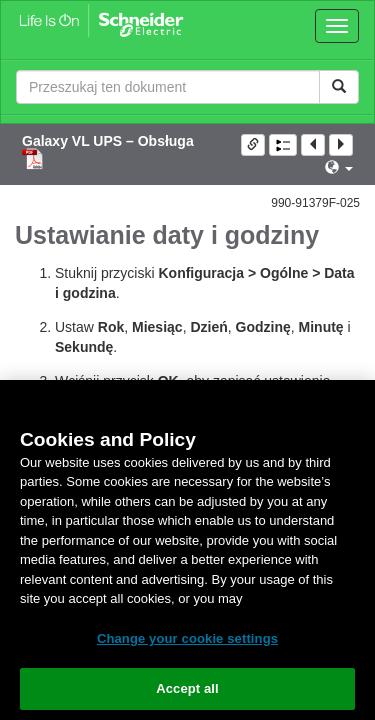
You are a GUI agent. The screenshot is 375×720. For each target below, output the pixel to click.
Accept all (187, 688)
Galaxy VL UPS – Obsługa (108, 141)
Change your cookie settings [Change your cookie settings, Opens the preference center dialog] (187, 638)
